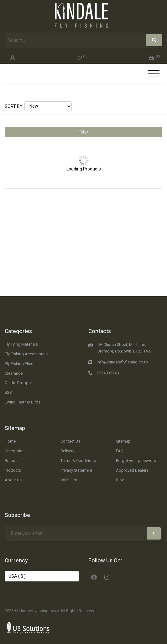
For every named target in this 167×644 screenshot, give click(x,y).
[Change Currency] (42, 576)
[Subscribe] (154, 533)
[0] (82, 57)
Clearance (14, 373)
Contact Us (70, 441)
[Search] (154, 40)
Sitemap (15, 428)
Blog (120, 480)
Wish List (69, 480)
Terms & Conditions (78, 461)
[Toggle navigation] (154, 74)
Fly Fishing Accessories (26, 354)
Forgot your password (136, 461)
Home (10, 441)
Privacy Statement (76, 470)
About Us (13, 480)
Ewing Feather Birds (23, 402)
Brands (11, 461)
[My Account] (13, 57)
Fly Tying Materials (21, 344)
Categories (18, 331)
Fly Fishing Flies (19, 364)
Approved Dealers (132, 470)
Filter (83, 132)
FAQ (120, 451)
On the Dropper (18, 383)
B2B (8, 392)
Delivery (67, 451)
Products (13, 470)
